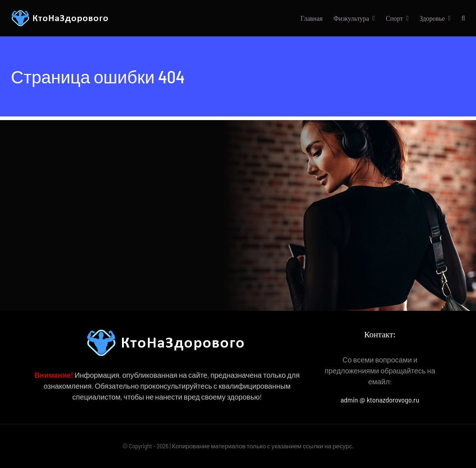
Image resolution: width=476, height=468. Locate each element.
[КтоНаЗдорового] (61, 13)
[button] (463, 18)
